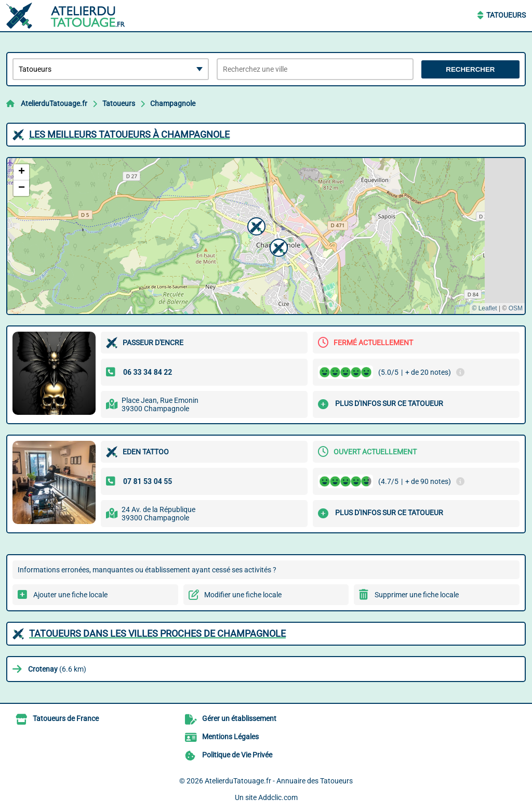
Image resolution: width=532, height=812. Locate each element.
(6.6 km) (57, 669)
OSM (516, 308)
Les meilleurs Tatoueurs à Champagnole (129, 134)
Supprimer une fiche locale (417, 595)
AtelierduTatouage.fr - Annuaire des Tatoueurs (279, 781)
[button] (255, 225)
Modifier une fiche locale (243, 595)
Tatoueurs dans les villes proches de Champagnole (157, 633)
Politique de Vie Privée (237, 755)
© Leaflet (484, 308)
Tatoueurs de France (66, 718)
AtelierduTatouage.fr (54, 103)
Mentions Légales (230, 737)
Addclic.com (278, 797)
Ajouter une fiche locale (70, 595)
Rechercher (470, 69)
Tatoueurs (506, 15)
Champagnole (173, 103)
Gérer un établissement (239, 718)
